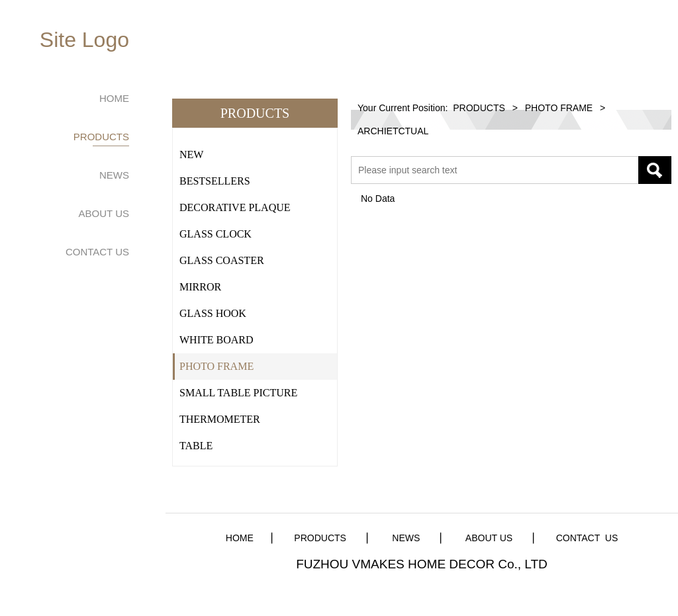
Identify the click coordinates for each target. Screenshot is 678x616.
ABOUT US (104, 213)
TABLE (196, 446)
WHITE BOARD (217, 340)
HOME (114, 98)
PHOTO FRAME (217, 366)
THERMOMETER (220, 419)
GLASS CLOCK (216, 234)
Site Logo (84, 40)
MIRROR (200, 287)
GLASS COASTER (222, 260)
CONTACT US (97, 252)
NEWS (114, 175)
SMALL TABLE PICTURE (238, 393)
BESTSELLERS (215, 181)
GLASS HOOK (213, 313)
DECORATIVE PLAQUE (235, 207)
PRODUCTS (101, 137)
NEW (191, 154)
